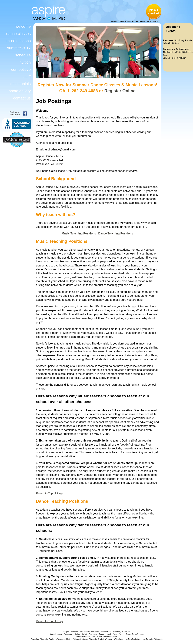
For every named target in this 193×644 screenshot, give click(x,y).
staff (27, 77)
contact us (22, 98)
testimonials (21, 84)
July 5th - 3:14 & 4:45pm (175, 58)
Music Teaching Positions (79, 234)
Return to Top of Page (50, 493)
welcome (23, 26)
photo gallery (20, 91)
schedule (23, 55)
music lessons (19, 41)
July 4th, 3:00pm (171, 43)
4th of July (179, 40)
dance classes (19, 34)
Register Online (120, 91)
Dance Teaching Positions (116, 234)
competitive (21, 70)
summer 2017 (19, 48)
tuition (26, 62)
